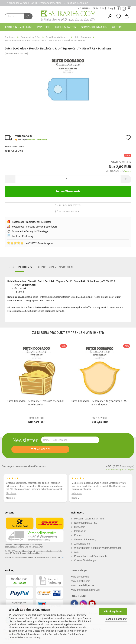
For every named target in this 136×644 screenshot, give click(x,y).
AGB (77, 552)
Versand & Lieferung (85, 539)
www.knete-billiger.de (82, 585)
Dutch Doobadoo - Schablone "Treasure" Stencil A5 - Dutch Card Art (36, 403)
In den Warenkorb (68, 191)
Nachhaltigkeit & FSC (86, 523)
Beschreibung (20, 267)
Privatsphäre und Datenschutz (91, 556)
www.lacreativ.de (80, 577)
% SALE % (98, 9)
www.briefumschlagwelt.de (85, 590)
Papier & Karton (66, 27)
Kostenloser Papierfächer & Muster (32, 222)
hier (63, 557)
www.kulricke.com (80, 581)
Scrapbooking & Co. (94, 27)
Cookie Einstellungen (86, 560)
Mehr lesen (11, 493)
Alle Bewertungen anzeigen (120, 470)
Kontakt (78, 535)
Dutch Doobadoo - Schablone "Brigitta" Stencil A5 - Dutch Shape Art (100, 403)
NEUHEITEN (84, 9)
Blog (110, 9)
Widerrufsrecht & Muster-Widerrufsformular (98, 548)
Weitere (117, 27)
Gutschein (80, 527)
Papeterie (43, 27)
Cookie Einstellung (116, 619)
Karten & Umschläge (19, 27)
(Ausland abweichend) (37, 140)
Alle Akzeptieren (113, 612)
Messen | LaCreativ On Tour (89, 519)
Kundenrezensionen (55, 267)
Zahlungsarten (82, 544)
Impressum (80, 531)
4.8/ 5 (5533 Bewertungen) (30, 243)
